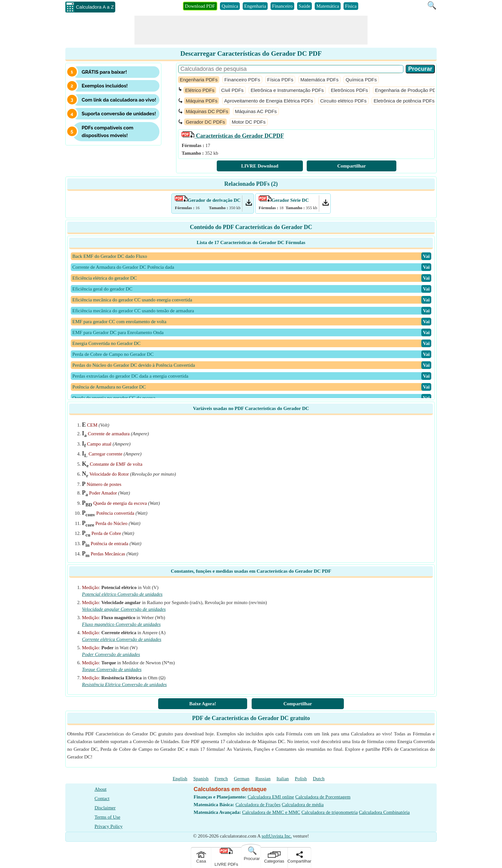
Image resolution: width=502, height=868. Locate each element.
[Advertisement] (251, 30)
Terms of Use (107, 817)
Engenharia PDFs (198, 80)
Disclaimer (105, 808)
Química (230, 6)
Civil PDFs (232, 90)
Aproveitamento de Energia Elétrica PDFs (269, 101)
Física (351, 6)
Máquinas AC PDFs (256, 111)
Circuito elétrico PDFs (343, 101)
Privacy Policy (109, 826)
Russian (263, 779)
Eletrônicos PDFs (349, 90)
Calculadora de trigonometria (330, 812)
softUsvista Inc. (277, 836)
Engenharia (255, 6)
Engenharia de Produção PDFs (408, 90)
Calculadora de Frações (258, 805)
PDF (233, 136)
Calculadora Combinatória (384, 812)
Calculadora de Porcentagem (323, 797)
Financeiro (282, 6)
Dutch (319, 779)
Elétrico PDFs (200, 90)
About (101, 789)
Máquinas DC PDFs (207, 111)
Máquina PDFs (202, 101)
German (241, 779)
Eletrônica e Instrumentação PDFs (287, 90)
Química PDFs (361, 80)
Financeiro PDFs (242, 80)
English (180, 779)
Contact (102, 798)
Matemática (328, 6)
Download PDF (200, 6)
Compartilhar (351, 166)
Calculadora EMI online (271, 797)
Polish (301, 779)
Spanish (201, 779)
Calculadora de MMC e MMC (271, 812)
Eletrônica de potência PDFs (404, 101)
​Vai (426, 256)
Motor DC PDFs (249, 122)
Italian (283, 779)
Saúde (305, 6)
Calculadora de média (303, 805)
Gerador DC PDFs (205, 122)
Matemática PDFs (319, 80)
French (221, 779)
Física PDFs (280, 80)
